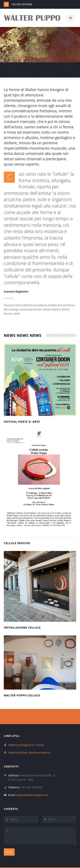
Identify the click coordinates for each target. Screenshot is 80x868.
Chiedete (11, 809)
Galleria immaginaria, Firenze (26, 745)
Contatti (11, 766)
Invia (9, 852)
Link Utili (12, 736)
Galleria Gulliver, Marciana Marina (29, 753)
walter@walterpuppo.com (33, 795)
